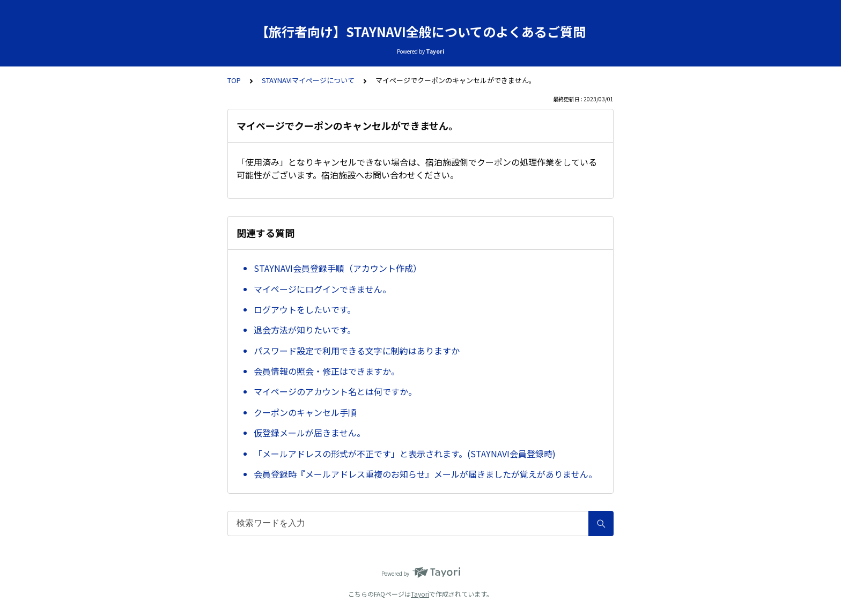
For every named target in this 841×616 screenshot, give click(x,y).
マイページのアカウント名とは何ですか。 (335, 391)
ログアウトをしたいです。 (305, 309)
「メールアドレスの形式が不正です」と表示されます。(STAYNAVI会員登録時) (405, 454)
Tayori (420, 594)
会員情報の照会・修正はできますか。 (327, 371)
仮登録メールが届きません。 (309, 433)
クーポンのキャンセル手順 (305, 412)
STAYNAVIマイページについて (308, 80)
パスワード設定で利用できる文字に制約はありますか (357, 351)
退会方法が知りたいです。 (305, 330)
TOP (234, 80)
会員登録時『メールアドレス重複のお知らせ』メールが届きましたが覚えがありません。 (425, 474)
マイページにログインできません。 (322, 289)
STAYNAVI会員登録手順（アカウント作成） (338, 268)
